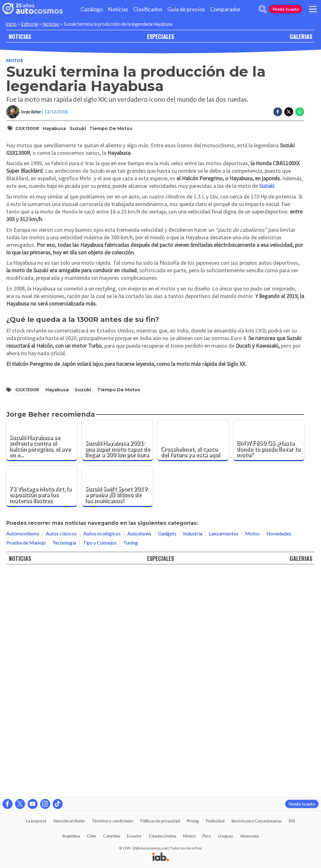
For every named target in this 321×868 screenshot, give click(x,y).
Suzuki (78, 128)
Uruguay (226, 836)
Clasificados (148, 9)
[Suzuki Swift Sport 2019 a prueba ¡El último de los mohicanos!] (118, 710)
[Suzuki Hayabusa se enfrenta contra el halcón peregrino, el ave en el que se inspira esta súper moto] (42, 665)
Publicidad (215, 821)
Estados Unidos (163, 836)
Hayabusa (54, 128)
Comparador (225, 9)
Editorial (30, 24)
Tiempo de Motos (111, 128)
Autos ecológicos (102, 757)
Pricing (193, 821)
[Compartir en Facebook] (278, 112)
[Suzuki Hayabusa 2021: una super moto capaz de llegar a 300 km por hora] (118, 665)
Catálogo (92, 9)
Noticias (118, 9)
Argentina (71, 836)
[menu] (313, 9)
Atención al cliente (69, 821)
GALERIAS (301, 36)
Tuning (131, 766)
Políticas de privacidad (160, 821)
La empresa (36, 821)
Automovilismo (23, 757)
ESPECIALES (160, 36)
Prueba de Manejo (26, 766)
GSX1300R (27, 128)
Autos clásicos (61, 757)
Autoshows (139, 757)
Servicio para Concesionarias (257, 821)
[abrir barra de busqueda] (263, 9)
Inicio (11, 24)
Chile (91, 836)
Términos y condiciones (113, 821)
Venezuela (249, 836)
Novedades (279, 757)
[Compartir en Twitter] (289, 112)
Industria (193, 757)
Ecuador (134, 836)
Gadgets (167, 757)
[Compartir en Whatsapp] (300, 112)
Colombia (112, 836)
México (189, 836)
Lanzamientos (224, 757)
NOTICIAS (20, 36)
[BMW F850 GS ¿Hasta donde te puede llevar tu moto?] (269, 665)
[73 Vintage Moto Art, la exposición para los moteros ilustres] (42, 710)
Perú (207, 836)
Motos (15, 60)
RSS (292, 821)
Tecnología (64, 766)
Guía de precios (186, 9)
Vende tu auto (286, 9)
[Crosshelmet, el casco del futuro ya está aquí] (193, 665)
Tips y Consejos (100, 766)
